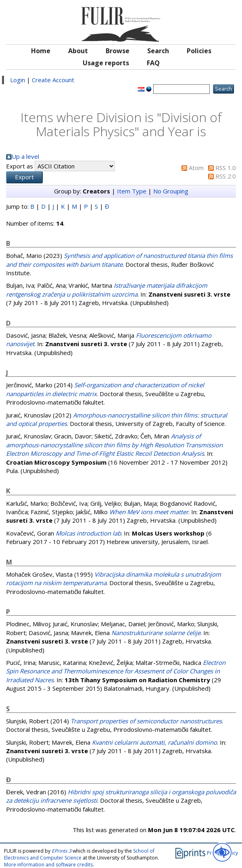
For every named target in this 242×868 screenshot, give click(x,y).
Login (18, 80)
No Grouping (171, 191)
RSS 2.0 (226, 176)
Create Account (53, 80)
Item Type (132, 191)
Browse (118, 51)
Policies (199, 51)
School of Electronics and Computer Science (79, 854)
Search (158, 51)
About (78, 51)
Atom (196, 168)
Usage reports (106, 63)
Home (41, 51)
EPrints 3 (62, 851)
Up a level (25, 156)
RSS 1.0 (226, 168)
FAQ (153, 63)
